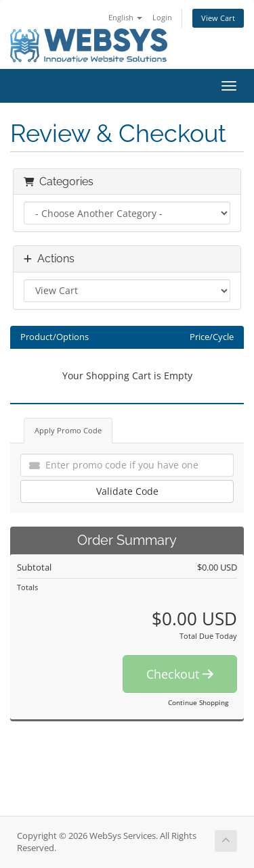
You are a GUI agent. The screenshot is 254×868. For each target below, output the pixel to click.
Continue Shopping (198, 702)
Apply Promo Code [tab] (68, 430)
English (125, 17)
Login (162, 17)
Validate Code (127, 491)
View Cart (218, 18)
